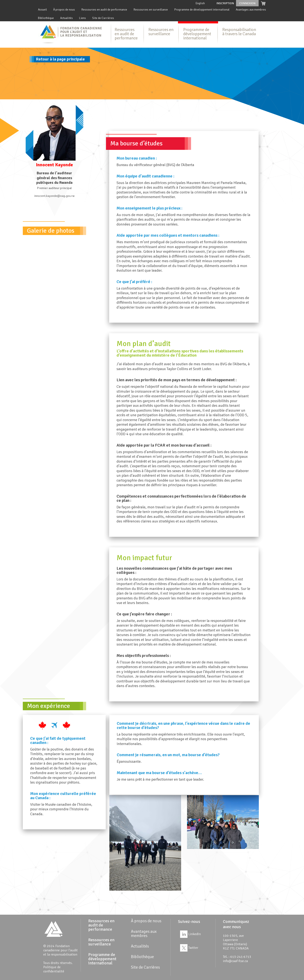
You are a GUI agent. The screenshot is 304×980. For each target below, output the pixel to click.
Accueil (42, 10)
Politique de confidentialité (54, 969)
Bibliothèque (46, 18)
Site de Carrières (103, 18)
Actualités (66, 18)
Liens (83, 18)
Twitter (189, 948)
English (200, 3)
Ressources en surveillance (151, 10)
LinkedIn (190, 934)
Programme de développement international (202, 10)
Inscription (225, 3)
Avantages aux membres (251, 10)
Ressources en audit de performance (104, 10)
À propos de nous (64, 10)
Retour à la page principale (60, 59)
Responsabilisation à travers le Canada (239, 32)
